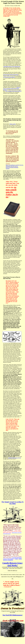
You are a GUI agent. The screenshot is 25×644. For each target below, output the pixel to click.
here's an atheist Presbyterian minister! (13, 91)
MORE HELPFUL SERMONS (12, 560)
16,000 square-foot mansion (9, 77)
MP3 (7, 568)
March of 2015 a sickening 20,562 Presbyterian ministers (12, 89)
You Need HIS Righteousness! (12, 615)
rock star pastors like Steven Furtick (11, 75)
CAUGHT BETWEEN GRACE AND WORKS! (12, 558)
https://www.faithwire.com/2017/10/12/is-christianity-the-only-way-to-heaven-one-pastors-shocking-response (15, 167)
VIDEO (16, 559)
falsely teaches (13, 124)
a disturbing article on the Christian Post (12, 67)
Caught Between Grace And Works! (13, 564)
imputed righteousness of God (15, 458)
